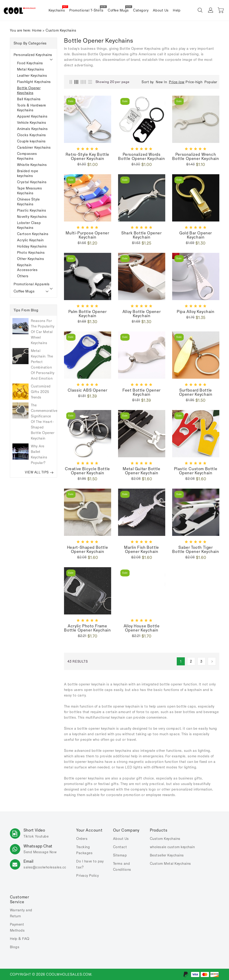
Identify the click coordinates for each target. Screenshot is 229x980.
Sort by (148, 82)
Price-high (194, 82)
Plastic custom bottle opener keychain (196, 471)
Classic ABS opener (88, 390)
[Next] (212, 661)
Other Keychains (31, 259)
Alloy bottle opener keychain (142, 314)
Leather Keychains (32, 75)
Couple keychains (31, 141)
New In (161, 82)
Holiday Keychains (32, 246)
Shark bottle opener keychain (141, 235)
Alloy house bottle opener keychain (142, 628)
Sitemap (120, 855)
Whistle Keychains (32, 165)
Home (37, 30)
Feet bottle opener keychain (142, 392)
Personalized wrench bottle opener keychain (196, 156)
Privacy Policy (87, 875)
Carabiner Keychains (34, 147)
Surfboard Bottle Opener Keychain (196, 392)
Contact (120, 847)
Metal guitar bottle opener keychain (141, 471)
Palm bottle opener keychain (88, 314)
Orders (82, 839)
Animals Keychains (32, 129)
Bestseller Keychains (167, 855)
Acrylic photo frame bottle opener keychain (87, 628)
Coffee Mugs (24, 291)
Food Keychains (30, 63)
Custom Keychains (165, 839)
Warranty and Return (21, 913)
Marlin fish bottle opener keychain (142, 549)
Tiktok (29, 836)
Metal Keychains (31, 69)
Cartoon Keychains (33, 234)
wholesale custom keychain (172, 847)
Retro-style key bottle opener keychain (87, 156)
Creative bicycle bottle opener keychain (87, 471)
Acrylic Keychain (30, 240)
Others (23, 276)
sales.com (46, 867)
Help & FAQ (20, 939)
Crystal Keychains (32, 182)
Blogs (15, 947)
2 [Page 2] (191, 661)
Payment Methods (17, 927)
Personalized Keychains (33, 55)
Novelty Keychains (32, 217)
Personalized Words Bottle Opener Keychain (141, 156)
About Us (121, 839)
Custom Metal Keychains (170, 863)
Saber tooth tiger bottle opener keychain (196, 549)
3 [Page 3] (201, 661)
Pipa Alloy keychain (196, 312)
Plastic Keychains (32, 210)
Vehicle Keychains (32, 122)
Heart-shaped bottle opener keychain (87, 549)
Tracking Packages (84, 850)
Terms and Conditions (122, 866)
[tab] (33, 55)
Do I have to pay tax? (90, 864)
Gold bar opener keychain (196, 235)
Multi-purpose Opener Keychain (87, 235)
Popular (211, 82)
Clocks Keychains (32, 135)
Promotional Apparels (32, 284)
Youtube (42, 836)
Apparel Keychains (32, 116)
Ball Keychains (29, 99)
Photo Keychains (31, 252)
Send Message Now (40, 852)
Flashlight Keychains (34, 82)
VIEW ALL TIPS (39, 472)
